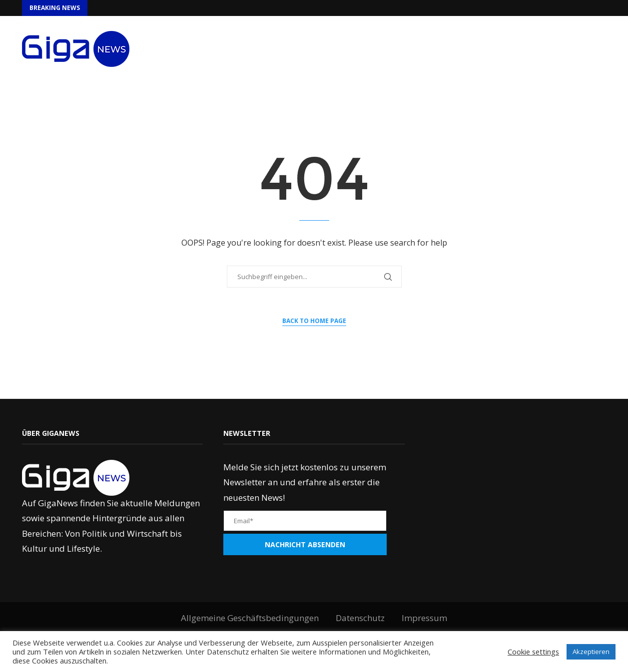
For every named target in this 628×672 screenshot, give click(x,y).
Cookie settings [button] (533, 652)
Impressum (424, 618)
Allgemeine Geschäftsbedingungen (250, 618)
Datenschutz (360, 618)
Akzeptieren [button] (591, 652)
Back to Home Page (314, 321)
